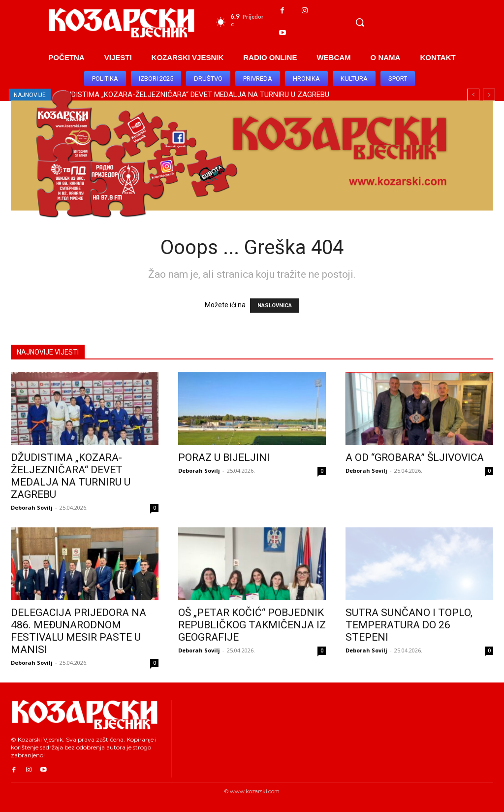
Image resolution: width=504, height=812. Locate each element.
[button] (360, 22)
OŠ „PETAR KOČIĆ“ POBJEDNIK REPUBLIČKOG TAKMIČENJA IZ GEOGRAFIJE (252, 625)
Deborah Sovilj (32, 507)
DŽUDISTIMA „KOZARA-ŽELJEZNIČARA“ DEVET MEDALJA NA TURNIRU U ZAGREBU (71, 476)
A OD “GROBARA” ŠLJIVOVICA (415, 457)
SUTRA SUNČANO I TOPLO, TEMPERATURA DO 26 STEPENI (409, 625)
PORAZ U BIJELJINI (224, 457)
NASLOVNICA (275, 306)
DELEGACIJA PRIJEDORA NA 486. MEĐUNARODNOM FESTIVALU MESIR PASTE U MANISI (79, 631)
